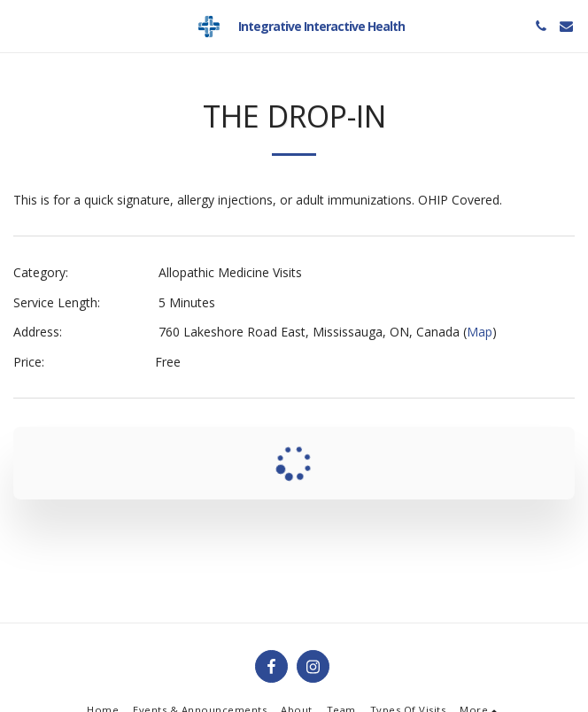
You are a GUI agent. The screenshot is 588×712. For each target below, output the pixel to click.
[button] (19, 25)
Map (480, 332)
